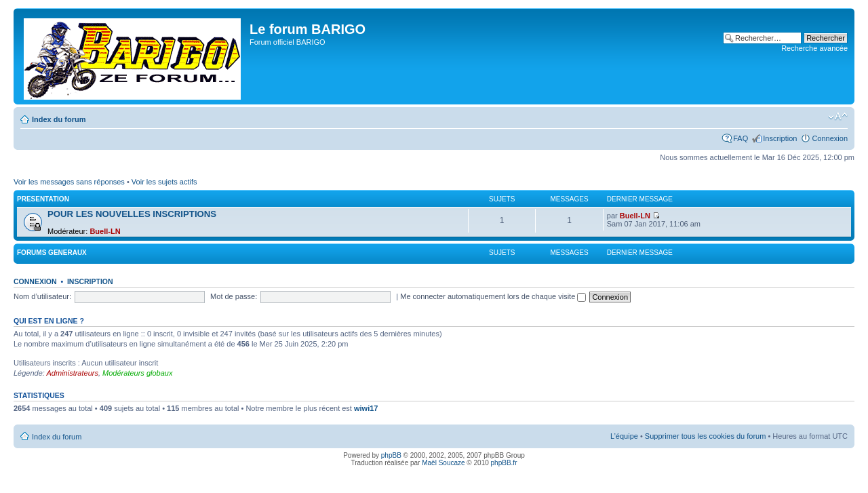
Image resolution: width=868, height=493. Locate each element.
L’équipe (624, 436)
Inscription (780, 138)
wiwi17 (366, 408)
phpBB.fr (504, 463)
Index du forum (59, 119)
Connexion (830, 138)
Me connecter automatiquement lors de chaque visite (493, 296)
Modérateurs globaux (137, 373)
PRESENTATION (43, 199)
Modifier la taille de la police (838, 117)
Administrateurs (73, 373)
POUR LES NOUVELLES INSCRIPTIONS (132, 214)
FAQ (741, 138)
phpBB (391, 455)
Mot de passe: (234, 296)
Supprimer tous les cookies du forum (706, 436)
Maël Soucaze (443, 463)
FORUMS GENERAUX (52, 253)
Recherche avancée (814, 48)
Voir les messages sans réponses (69, 182)
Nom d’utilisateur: (42, 296)
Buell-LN (105, 231)
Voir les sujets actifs (164, 182)
